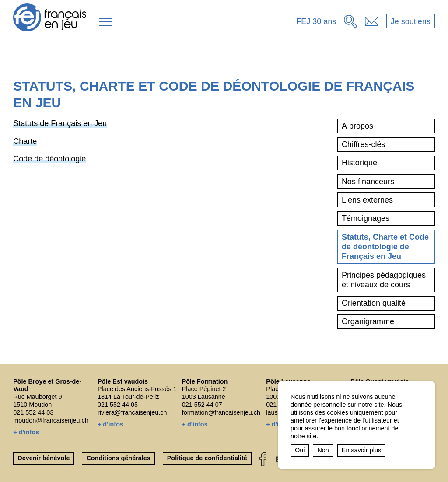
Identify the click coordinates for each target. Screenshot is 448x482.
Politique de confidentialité (207, 458)
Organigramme (368, 321)
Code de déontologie (49, 159)
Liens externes (367, 200)
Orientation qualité (374, 303)
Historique (359, 163)
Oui (300, 450)
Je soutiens (411, 21)
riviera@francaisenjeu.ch (132, 412)
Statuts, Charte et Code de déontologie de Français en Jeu (385, 247)
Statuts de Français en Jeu (60, 123)
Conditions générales (118, 458)
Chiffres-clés (364, 144)
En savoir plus (361, 450)
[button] (105, 22)
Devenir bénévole (44, 458)
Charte (25, 141)
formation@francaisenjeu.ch (221, 412)
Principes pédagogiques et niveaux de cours (384, 280)
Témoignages (366, 218)
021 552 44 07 (202, 405)
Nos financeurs (368, 182)
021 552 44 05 (118, 405)
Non (323, 450)
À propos (357, 126)
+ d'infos (26, 432)
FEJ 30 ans (316, 21)
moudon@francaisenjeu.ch (51, 420)
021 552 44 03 (33, 412)
